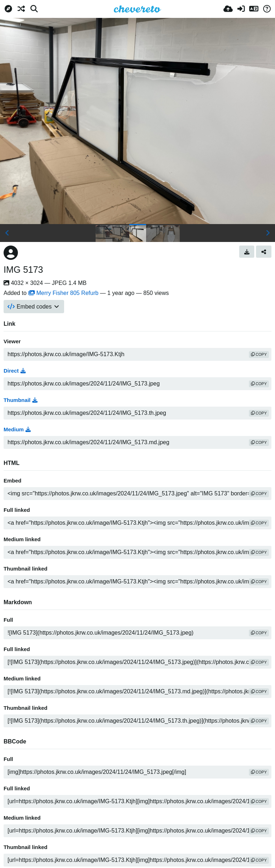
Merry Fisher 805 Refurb (63, 293)
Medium (17, 430)
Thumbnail (21, 400)
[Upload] (228, 9)
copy (259, 354)
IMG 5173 (23, 270)
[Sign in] (241, 9)
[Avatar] (11, 253)
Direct (15, 371)
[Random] (21, 9)
